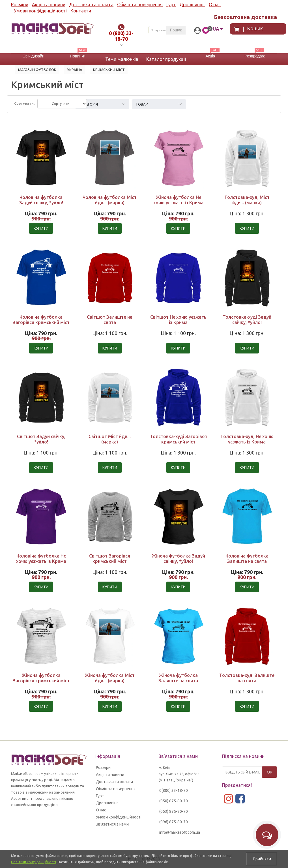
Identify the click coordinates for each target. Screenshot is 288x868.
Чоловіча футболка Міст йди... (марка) (110, 200)
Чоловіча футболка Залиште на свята (247, 559)
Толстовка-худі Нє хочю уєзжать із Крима (247, 439)
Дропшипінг (192, 5)
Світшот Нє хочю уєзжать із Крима (178, 320)
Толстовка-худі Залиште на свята (247, 678)
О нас (215, 5)
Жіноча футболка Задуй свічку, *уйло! (178, 559)
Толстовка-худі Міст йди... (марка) (247, 200)
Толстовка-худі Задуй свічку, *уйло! (247, 320)
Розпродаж (254, 56)
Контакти (81, 11)
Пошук (176, 30)
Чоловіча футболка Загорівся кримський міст (41, 320)
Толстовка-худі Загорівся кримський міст (178, 439)
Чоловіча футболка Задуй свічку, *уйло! (41, 200)
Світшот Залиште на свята (110, 320)
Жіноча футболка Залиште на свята (178, 678)
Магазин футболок (37, 70)
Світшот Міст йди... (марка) (110, 439)
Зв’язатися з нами (112, 824)
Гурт (171, 5)
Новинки (78, 56)
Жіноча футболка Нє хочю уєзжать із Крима (178, 200)
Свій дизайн (34, 56)
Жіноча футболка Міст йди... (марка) (110, 678)
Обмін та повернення (140, 5)
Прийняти (262, 859)
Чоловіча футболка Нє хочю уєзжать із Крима (41, 559)
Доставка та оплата (91, 5)
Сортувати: (24, 103)
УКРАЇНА (75, 70)
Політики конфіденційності (34, 862)
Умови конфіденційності (40, 11)
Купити (41, 228)
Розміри (20, 5)
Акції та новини (49, 5)
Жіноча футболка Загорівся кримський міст (41, 678)
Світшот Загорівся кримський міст (110, 559)
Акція (210, 56)
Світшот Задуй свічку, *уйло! (41, 439)
